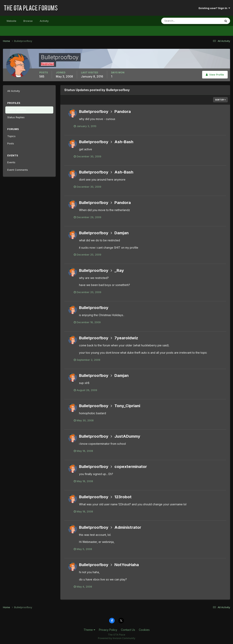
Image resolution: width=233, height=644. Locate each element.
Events (11, 162)
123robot (123, 497)
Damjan (122, 233)
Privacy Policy (108, 630)
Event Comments (18, 170)
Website (11, 21)
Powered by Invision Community (117, 638)
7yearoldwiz (126, 338)
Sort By (220, 100)
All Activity (14, 91)
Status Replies (16, 117)
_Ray (119, 270)
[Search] (179, 21)
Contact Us (128, 630)
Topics (11, 136)
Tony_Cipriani (127, 406)
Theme (89, 630)
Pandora (123, 112)
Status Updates (17, 110)
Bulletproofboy (94, 112)
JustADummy (127, 436)
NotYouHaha (127, 565)
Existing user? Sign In (214, 8)
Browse (28, 21)
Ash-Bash (124, 142)
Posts (11, 143)
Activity (44, 21)
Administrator (128, 527)
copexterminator (131, 467)
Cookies (144, 630)
